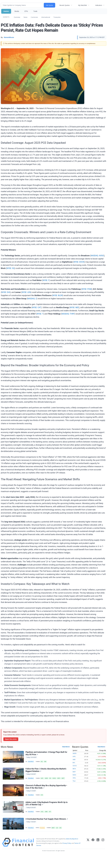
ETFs (26, 11)
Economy (42, 828)
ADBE (46, 812)
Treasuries (57, 17)
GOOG (75, 766)
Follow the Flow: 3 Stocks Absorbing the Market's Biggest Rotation (46, 770)
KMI (45, 762)
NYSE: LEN (26, 292)
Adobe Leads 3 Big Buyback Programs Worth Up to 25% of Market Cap (47, 803)
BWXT (53, 828)
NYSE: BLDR (58, 295)
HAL (42, 762)
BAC (74, 763)
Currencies (34, 17)
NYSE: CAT (37, 307)
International (46, 17)
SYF (50, 812)
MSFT (63, 778)
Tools (35, 11)
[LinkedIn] (98, 842)
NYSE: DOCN (79, 262)
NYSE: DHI (6, 292)
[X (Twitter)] (88, 842)
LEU (57, 828)
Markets (6, 11)
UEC (60, 828)
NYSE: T (40, 314)
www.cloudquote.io (72, 839)
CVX (42, 795)
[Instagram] (103, 842)
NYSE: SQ (11, 268)
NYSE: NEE (74, 307)
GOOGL (54, 778)
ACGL (42, 812)
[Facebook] (93, 842)
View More (65, 747)
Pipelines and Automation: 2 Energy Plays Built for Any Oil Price (46, 753)
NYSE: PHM (87, 289)
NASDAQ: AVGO (97, 256)
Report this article (11, 739)
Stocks (17, 11)
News (25, 17)
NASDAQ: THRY (68, 314)
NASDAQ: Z (32, 299)
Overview (17, 17)
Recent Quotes (65, 5)
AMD (74, 760)
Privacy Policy (67, 843)
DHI (50, 778)
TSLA (74, 781)
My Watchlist (83, 5)
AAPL (42, 778)
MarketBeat (31, 762)
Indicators (99, 5)
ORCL (74, 778)
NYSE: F (46, 280)
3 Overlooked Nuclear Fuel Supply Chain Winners (47, 819)
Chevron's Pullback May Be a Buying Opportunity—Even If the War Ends (46, 787)
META (59, 778)
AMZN (46, 778)
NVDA (74, 775)
